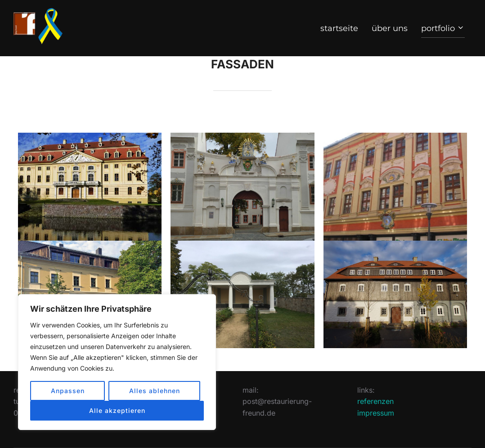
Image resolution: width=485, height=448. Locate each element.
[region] (117, 362)
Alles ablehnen (155, 391)
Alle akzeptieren (117, 410)
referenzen (375, 401)
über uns (390, 28)
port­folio (443, 28)
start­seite (339, 28)
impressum (376, 413)
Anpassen (68, 391)
